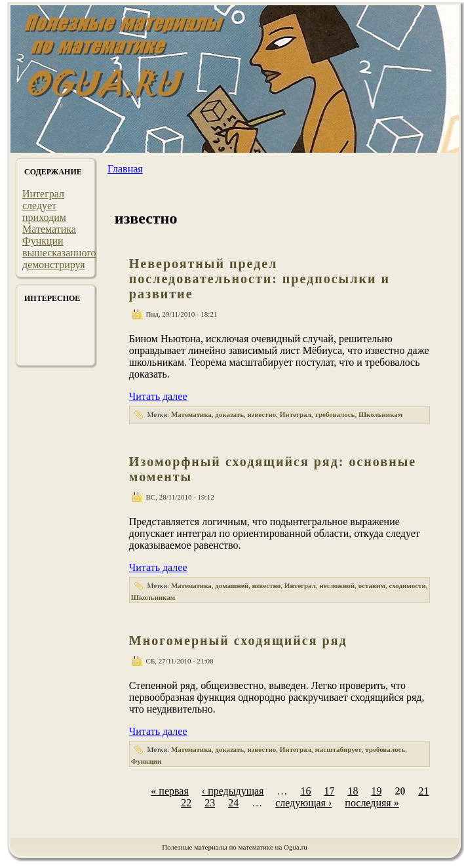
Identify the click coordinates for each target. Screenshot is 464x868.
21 (423, 791)
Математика (49, 229)
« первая (169, 791)
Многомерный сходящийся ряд (238, 641)
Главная (125, 169)
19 (376, 791)
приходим (44, 217)
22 (186, 803)
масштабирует (338, 749)
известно (261, 414)
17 (329, 791)
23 (210, 803)
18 (353, 791)
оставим (372, 585)
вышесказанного (59, 253)
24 (233, 803)
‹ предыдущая (233, 791)
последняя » (372, 803)
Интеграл (43, 194)
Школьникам (380, 414)
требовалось (335, 414)
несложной (337, 585)
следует (39, 206)
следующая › (303, 803)
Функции (43, 241)
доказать (229, 414)
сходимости (407, 585)
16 (305, 791)
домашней (232, 585)
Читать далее (158, 396)
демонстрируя (54, 265)
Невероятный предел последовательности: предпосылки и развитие (260, 279)
